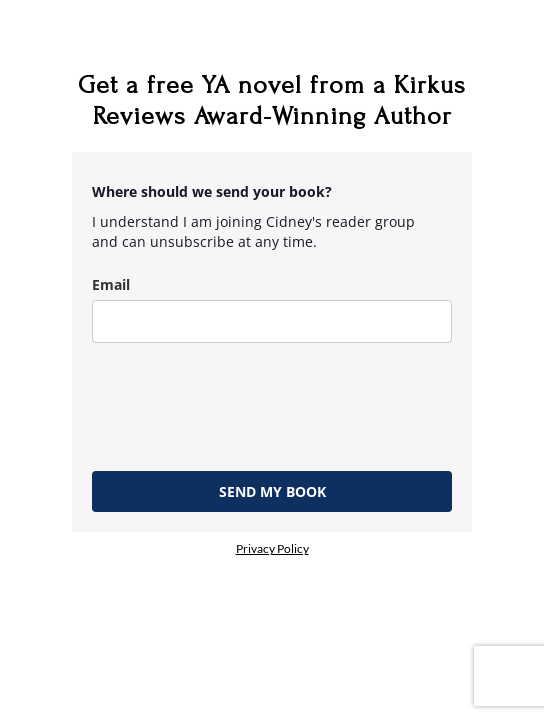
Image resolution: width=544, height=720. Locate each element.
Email (111, 284)
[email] (272, 321)
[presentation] (244, 402)
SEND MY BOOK (272, 491)
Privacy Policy (272, 548)
